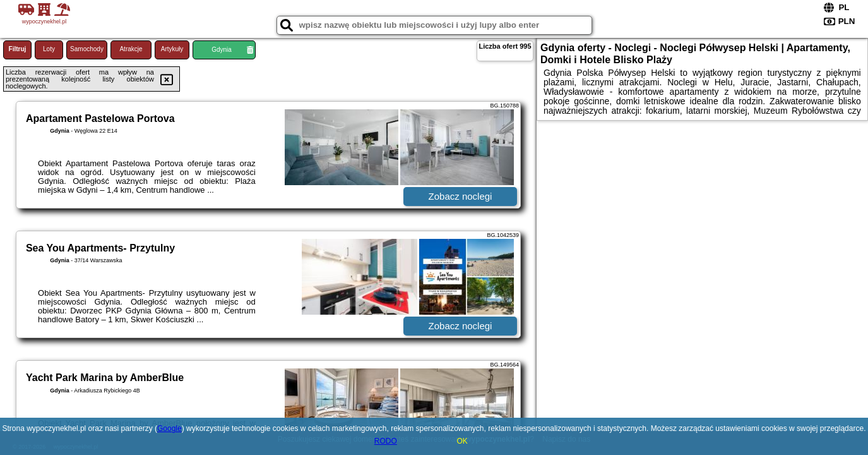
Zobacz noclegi (461, 196)
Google (169, 428)
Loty (49, 49)
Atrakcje (131, 49)
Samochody (87, 49)
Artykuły (172, 49)
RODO (386, 441)
